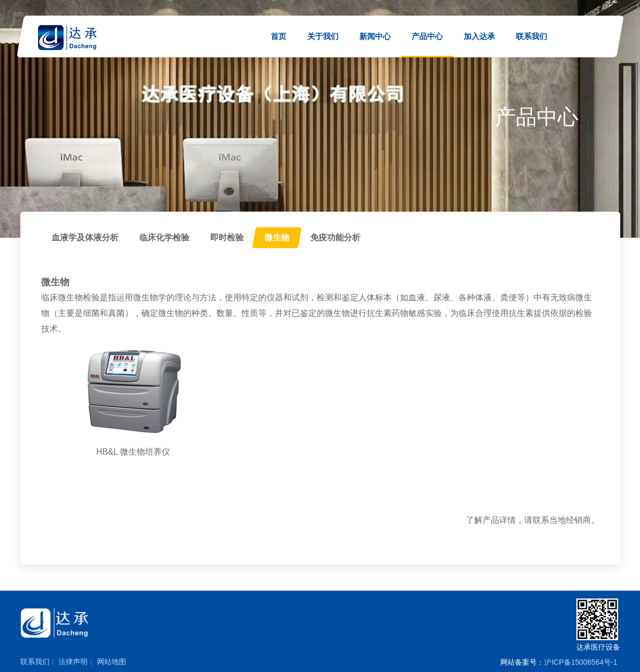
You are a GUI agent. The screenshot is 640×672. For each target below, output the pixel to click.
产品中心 (427, 36)
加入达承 (479, 36)
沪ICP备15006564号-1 (581, 662)
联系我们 (532, 36)
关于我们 (323, 36)
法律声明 (73, 662)
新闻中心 (375, 36)
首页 (279, 36)
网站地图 (112, 662)
